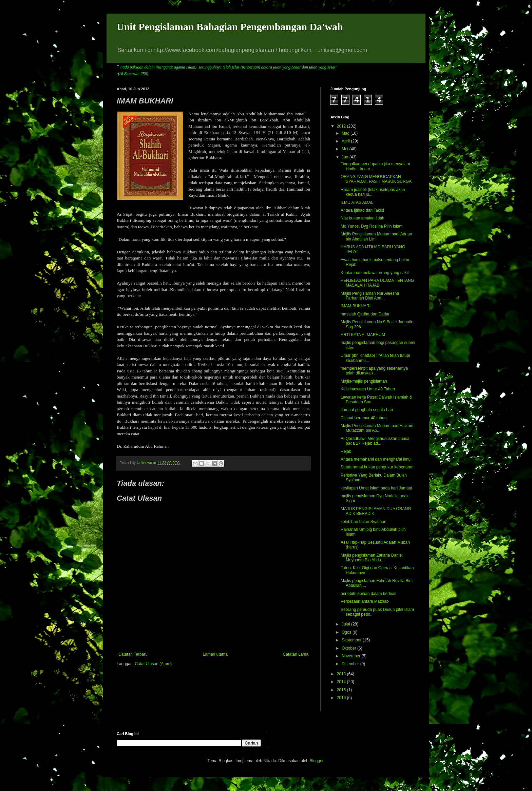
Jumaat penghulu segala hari (367, 410)
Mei (346, 149)
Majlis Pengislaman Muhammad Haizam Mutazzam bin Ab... (377, 428)
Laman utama (215, 654)
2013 (342, 674)
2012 (342, 126)
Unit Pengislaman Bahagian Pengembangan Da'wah (230, 27)
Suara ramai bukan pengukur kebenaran (377, 467)
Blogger (316, 761)
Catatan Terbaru (133, 654)
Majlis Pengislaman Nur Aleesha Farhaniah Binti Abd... (370, 296)
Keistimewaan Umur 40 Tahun (368, 389)
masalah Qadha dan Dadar (365, 314)
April (346, 141)
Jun (346, 157)
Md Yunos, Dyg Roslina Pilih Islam (372, 226)
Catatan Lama (296, 654)
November (352, 656)
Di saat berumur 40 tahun (364, 418)
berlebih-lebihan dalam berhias (368, 594)
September (352, 640)
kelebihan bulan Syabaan (364, 522)
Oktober (349, 648)
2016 (342, 698)
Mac (346, 133)
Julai (346, 624)
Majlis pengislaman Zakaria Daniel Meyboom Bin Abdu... (372, 558)
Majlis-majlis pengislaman (364, 381)
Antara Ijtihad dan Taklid (362, 210)
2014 (342, 682)
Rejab (346, 451)
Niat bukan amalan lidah (363, 218)
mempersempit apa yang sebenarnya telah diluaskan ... (374, 371)
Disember (351, 664)
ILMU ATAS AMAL (357, 202)
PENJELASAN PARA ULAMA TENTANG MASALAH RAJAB (377, 283)
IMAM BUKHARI (356, 306)
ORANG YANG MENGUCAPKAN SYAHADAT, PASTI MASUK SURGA (376, 179)
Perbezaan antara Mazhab (365, 601)
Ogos (347, 632)
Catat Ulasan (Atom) (153, 664)
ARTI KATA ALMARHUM (363, 335)
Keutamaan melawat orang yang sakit (375, 273)
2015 (342, 690)
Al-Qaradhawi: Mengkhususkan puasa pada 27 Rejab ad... (375, 441)
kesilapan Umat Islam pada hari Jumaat (376, 488)
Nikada (270, 761)
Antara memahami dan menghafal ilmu (376, 459)
